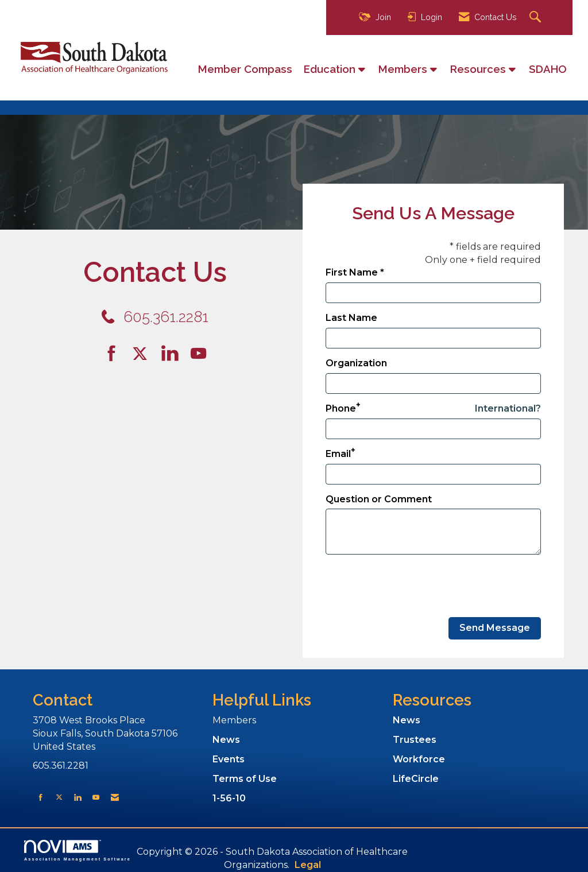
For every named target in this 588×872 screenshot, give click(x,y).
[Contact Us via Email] (115, 797)
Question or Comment (379, 499)
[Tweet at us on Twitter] (142, 354)
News (226, 740)
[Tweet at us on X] (59, 797)
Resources (479, 69)
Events (229, 759)
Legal (308, 865)
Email (338, 454)
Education (331, 69)
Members (404, 69)
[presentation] (413, 586)
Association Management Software (78, 850)
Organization (356, 363)
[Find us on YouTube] (198, 354)
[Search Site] (537, 18)
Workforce (419, 759)
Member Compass (245, 69)
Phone (341, 408)
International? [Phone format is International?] (508, 408)
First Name (352, 272)
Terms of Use (245, 779)
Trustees (415, 740)
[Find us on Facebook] (116, 354)
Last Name (351, 318)
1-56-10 (229, 798)
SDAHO (548, 69)
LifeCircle (416, 779)
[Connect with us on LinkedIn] (173, 354)
